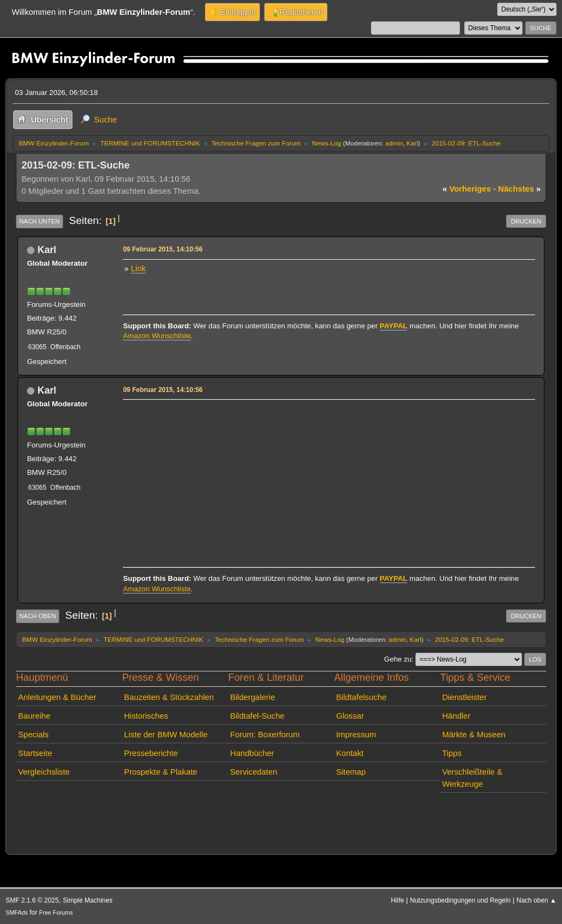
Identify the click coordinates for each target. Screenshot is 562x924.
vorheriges (467, 189)
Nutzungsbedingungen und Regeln (460, 900)
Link (139, 268)
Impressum (356, 735)
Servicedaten (254, 772)
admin (394, 143)
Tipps (452, 753)
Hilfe (397, 900)
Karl (412, 143)
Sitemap (351, 772)
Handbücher (252, 753)
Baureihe (34, 716)
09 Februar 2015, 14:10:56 (163, 249)
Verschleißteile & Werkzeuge (473, 778)
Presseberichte (151, 753)
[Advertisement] (327, 480)
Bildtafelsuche (361, 697)
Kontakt (350, 753)
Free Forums (56, 912)
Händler (457, 716)
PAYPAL (394, 326)
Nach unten (39, 221)
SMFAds (17, 912)
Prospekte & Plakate (161, 772)
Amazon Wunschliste (157, 336)
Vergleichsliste (44, 772)
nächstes (520, 189)
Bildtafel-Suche (257, 716)
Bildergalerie (252, 697)
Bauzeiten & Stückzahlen (169, 697)
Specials (33, 735)
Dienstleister (465, 697)
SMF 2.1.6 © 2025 (32, 900)
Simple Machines (88, 900)
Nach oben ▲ (536, 900)
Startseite (35, 753)
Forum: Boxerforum (265, 735)
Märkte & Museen (474, 735)
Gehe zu (398, 659)
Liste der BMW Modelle (166, 735)
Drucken (526, 221)
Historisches (146, 716)
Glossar (350, 716)
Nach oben (38, 616)
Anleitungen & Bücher (57, 697)
